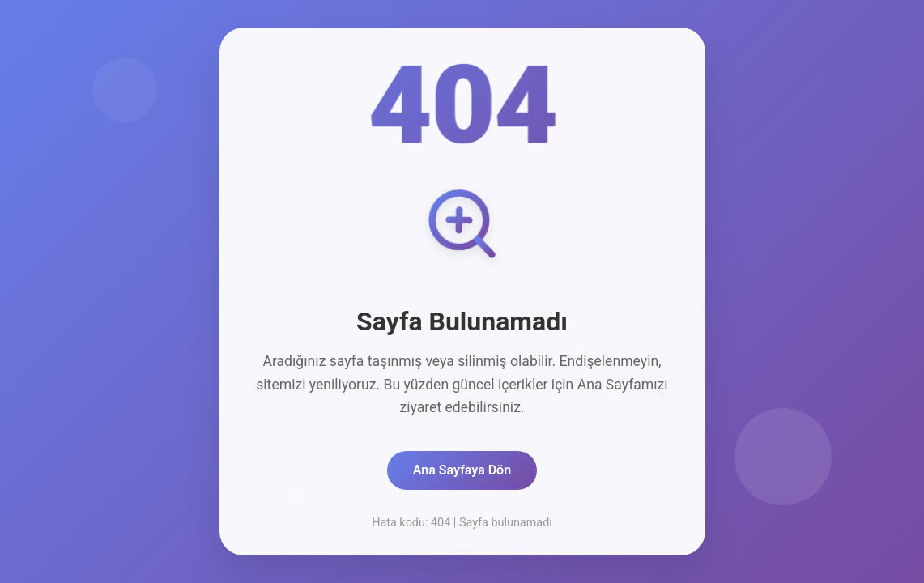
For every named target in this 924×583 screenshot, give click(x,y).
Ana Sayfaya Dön (462, 470)
